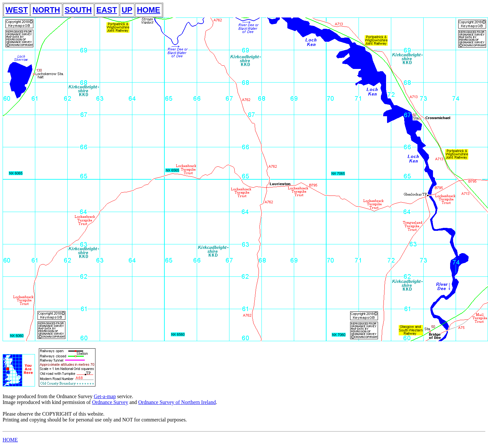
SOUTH (78, 10)
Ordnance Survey (110, 402)
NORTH (46, 10)
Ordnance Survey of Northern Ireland (177, 402)
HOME (149, 10)
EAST (107, 10)
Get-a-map (105, 396)
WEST (17, 10)
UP (127, 10)
